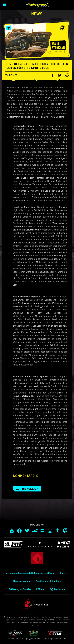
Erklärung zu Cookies (20, 589)
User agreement (22, 581)
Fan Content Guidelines (48, 581)
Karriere (65, 573)
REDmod (41, 589)
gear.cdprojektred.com (55, 635)
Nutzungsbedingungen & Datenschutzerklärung (30, 573)
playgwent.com (33, 635)
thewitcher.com (15, 635)
